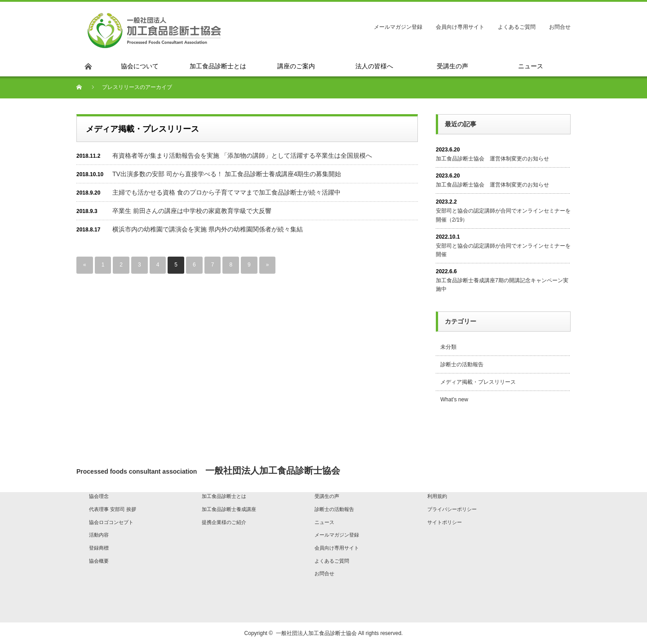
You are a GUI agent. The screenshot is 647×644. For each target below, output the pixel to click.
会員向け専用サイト (460, 27)
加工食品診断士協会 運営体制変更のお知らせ (492, 159)
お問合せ (560, 27)
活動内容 (99, 535)
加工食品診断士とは (224, 496)
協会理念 (99, 496)
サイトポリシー (445, 522)
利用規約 (437, 496)
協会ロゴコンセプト (111, 522)
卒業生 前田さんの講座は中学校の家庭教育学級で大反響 (192, 211)
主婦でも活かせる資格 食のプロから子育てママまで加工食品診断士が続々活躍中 (226, 192)
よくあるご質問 (517, 27)
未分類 (448, 347)
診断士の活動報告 (462, 364)
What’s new (454, 400)
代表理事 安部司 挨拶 (113, 509)
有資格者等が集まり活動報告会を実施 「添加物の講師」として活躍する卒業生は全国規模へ (242, 155)
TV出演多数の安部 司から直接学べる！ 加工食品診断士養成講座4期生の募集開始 (227, 174)
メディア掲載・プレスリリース (478, 382)
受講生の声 (327, 496)
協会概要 (99, 561)
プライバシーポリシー (452, 509)
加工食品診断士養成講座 (229, 509)
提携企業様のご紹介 (224, 522)
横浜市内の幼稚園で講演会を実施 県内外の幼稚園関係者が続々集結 (208, 229)
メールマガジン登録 (398, 27)
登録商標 (99, 548)
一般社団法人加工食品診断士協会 (316, 633)
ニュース (324, 522)
